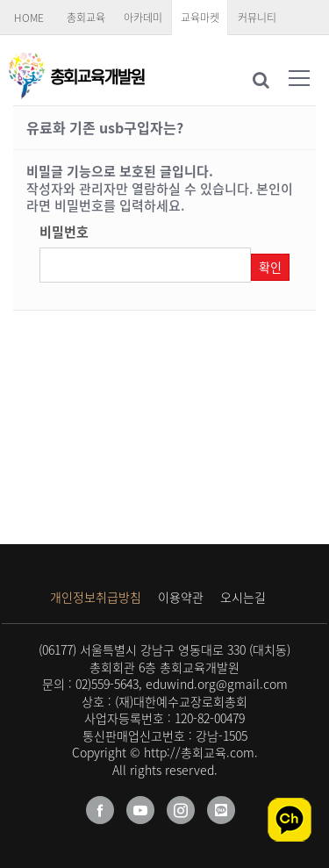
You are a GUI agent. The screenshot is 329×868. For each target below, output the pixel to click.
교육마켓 (200, 18)
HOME (29, 18)
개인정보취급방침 (96, 597)
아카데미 (143, 18)
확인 (270, 267)
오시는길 (243, 597)
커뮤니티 (257, 18)
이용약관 (181, 597)
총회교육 (86, 18)
